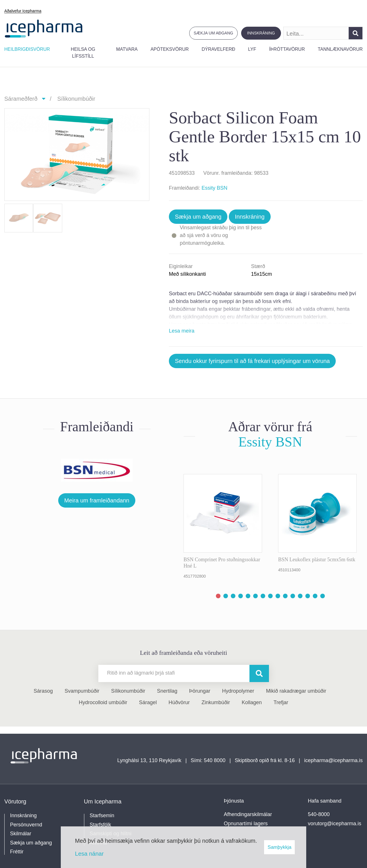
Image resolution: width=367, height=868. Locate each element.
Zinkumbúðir (216, 702)
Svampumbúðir (82, 691)
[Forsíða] (44, 28)
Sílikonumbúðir (76, 99)
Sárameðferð (21, 99)
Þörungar (200, 691)
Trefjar (281, 702)
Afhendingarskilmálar (248, 814)
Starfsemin (102, 815)
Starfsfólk (100, 825)
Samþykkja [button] (279, 847)
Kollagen (252, 702)
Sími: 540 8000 (208, 760)
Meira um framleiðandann (97, 500)
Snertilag (167, 691)
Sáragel (148, 702)
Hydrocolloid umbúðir (103, 702)
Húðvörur (179, 702)
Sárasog (43, 691)
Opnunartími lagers (246, 824)
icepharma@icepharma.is (333, 760)
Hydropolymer (238, 691)
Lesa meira (182, 331)
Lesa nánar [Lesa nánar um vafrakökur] (89, 854)
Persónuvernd (26, 825)
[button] (218, 596)
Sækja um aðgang (214, 33)
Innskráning (261, 33)
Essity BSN (214, 188)
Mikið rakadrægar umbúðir (296, 691)
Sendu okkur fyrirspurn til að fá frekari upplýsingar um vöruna (252, 361)
